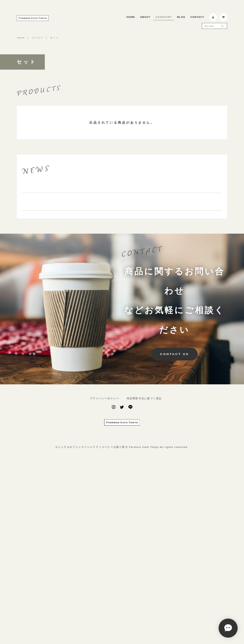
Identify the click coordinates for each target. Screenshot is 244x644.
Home (21, 38)
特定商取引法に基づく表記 (144, 569)
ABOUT (145, 17)
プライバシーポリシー (105, 569)
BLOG (181, 17)
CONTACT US (175, 525)
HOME (131, 17)
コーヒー (37, 38)
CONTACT (197, 17)
